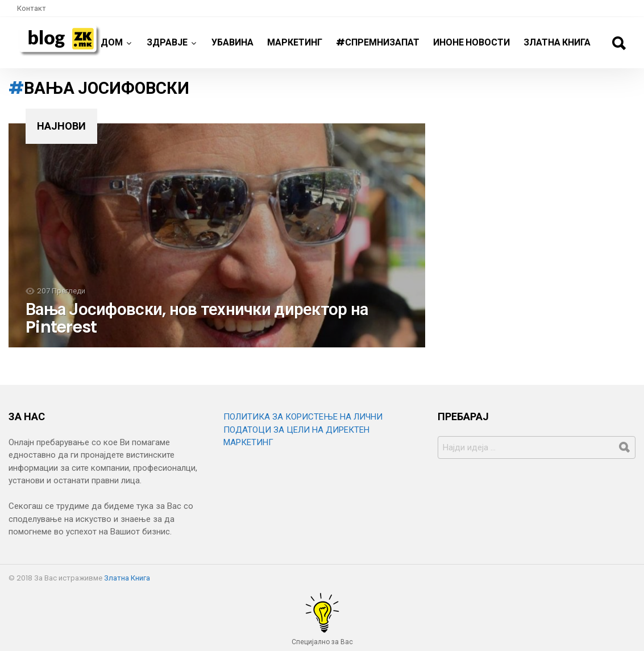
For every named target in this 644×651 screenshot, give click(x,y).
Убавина (232, 42)
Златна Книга (557, 42)
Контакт (32, 8)
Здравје (167, 47)
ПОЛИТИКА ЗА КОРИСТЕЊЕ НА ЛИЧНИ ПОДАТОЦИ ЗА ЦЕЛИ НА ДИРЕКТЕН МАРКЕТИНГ (303, 430)
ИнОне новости (471, 42)
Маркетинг (295, 42)
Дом (112, 47)
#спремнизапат (378, 42)
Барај (618, 43)
